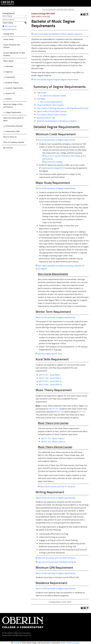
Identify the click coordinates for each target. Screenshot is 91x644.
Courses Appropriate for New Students (14, 54)
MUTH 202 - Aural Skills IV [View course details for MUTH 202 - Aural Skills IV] (50, 384)
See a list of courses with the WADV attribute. (57, 562)
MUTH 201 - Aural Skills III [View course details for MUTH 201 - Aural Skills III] (50, 381)
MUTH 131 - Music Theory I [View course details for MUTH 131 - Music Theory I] (53, 438)
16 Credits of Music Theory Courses (52, 115)
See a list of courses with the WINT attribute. (57, 558)
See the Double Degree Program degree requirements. (56, 79)
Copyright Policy (17, 635)
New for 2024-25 (10, 137)
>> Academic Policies (11, 83)
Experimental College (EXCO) (53, 168)
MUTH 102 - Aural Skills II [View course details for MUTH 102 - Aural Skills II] (50, 378)
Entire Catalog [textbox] (7, 16)
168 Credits (42, 93)
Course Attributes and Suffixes (11, 46)
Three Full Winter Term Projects (50, 105)
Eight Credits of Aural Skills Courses (52, 111)
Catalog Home (9, 34)
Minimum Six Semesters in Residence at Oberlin (57, 121)
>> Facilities (8, 99)
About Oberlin (8, 61)
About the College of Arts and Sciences (13, 106)
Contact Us (27, 635)
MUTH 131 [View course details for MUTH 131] (54, 409)
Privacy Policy (7, 635)
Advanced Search (9, 29)
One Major (41, 99)
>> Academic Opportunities (13, 88)
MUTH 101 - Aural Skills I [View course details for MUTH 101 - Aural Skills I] (50, 375)
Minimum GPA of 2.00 (46, 118)
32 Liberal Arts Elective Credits (53, 96)
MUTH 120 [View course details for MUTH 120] (59, 412)
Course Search (9, 39)
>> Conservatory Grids (11, 131)
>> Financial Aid (9, 77)
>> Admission (8, 66)
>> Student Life (9, 93)
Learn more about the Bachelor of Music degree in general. (58, 34)
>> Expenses (8, 72)
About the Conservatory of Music (13, 119)
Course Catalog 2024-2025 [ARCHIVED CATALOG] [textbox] (58, 10)
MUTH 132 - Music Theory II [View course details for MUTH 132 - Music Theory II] (53, 442)
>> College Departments (12, 112)
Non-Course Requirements (51, 102)
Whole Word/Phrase (11, 26)
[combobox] (64, 9)
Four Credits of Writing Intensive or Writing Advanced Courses (63, 108)
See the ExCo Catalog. (53, 162)
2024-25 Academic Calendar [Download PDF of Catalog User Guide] (14, 142)
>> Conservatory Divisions (13, 126)
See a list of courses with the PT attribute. (58, 487)
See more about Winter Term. (50, 354)
